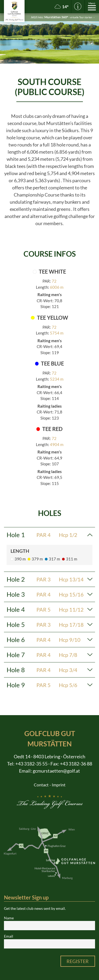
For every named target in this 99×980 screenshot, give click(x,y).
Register (78, 961)
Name (9, 918)
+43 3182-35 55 (31, 764)
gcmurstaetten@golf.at (56, 771)
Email (9, 936)
